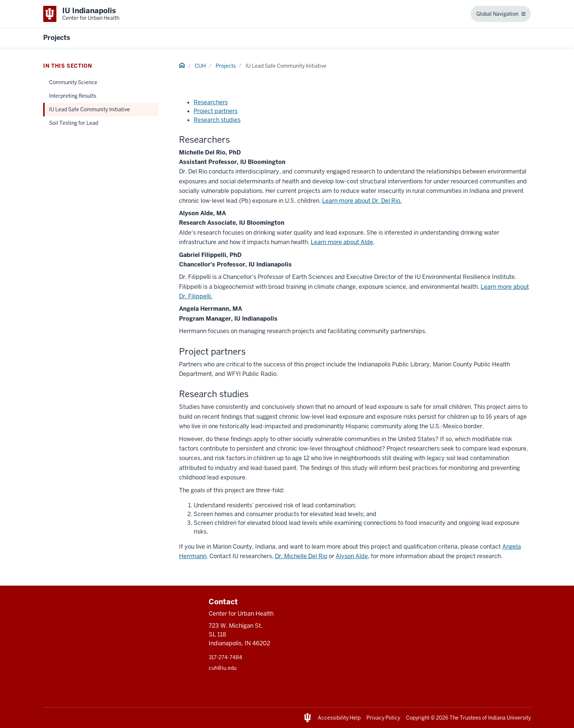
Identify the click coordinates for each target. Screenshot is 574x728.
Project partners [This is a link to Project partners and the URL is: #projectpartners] (216, 111)
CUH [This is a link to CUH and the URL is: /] (200, 66)
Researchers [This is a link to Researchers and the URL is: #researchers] (211, 102)
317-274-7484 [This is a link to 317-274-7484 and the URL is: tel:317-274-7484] (225, 657)
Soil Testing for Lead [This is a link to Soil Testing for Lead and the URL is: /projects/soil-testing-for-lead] (74, 123)
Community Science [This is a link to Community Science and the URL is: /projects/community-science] (73, 82)
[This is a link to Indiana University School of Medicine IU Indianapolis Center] (81, 14)
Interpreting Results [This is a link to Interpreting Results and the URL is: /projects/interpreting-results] (73, 96)
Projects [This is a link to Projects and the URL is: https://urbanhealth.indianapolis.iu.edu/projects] (57, 38)
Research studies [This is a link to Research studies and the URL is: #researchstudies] (217, 120)
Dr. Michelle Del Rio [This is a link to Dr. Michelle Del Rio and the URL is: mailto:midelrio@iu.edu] (301, 556)
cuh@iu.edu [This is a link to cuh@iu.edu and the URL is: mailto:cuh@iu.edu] (223, 668)
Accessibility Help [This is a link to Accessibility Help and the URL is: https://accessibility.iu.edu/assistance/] (339, 718)
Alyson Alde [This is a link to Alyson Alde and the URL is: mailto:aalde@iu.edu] (352, 556)
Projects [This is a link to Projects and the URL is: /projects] (226, 66)
